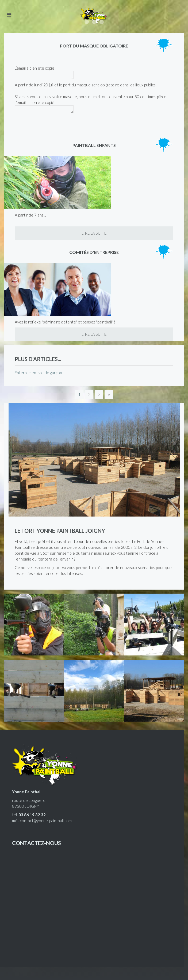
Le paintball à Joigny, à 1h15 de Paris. (102, 22)
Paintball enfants (94, 145)
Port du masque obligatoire (94, 46)
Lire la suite (94, 233)
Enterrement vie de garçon (38, 373)
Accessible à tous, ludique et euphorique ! (87, 22)
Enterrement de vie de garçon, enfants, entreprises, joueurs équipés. (94, 22)
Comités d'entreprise (94, 252)
